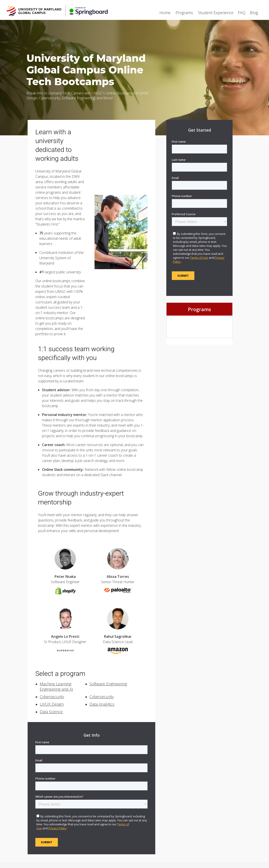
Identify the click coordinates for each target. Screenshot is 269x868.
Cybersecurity (52, 697)
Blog (254, 13)
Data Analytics (102, 704)
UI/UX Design (52, 704)
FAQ (242, 13)
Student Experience (216, 13)
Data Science (51, 712)
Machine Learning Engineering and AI (56, 686)
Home (165, 13)
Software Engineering (108, 684)
